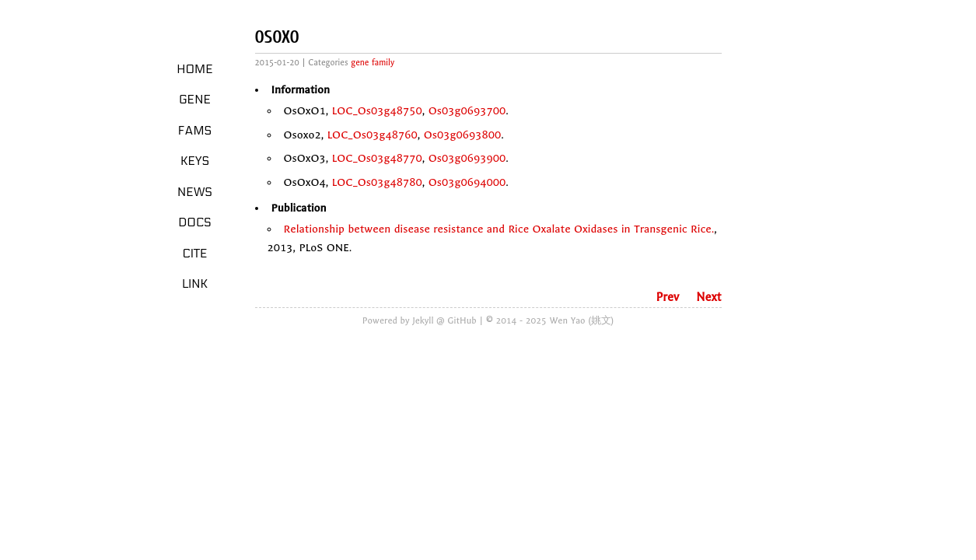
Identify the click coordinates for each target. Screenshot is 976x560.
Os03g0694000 (467, 182)
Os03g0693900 (467, 158)
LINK (195, 284)
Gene (195, 100)
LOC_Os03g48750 (377, 111)
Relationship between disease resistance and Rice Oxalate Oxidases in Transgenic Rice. (499, 229)
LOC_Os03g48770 (377, 158)
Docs (195, 222)
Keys (195, 161)
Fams (195, 131)
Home (195, 69)
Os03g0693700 (467, 111)
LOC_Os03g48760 (373, 135)
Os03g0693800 (463, 135)
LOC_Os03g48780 (377, 182)
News (195, 192)
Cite (194, 254)
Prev (667, 297)
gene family (373, 63)
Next (708, 297)
